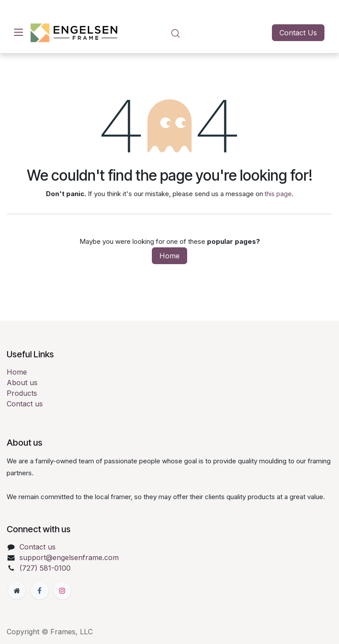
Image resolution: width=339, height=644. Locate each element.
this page (278, 194)
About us (22, 383)
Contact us (25, 404)
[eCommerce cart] (201, 33)
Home (169, 256)
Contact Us (298, 33)
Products (22, 393)
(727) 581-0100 (45, 568)
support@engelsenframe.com (69, 557)
